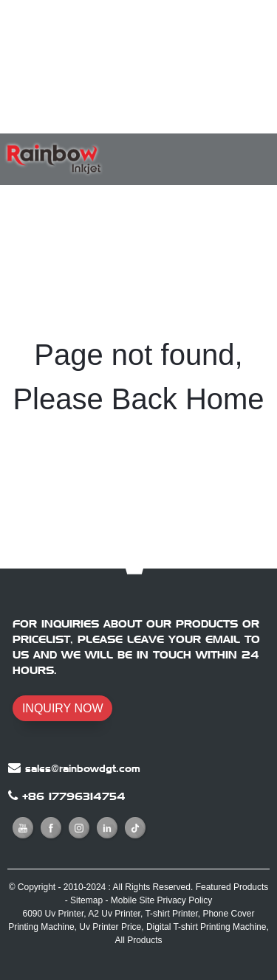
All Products (138, 940)
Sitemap (86, 900)
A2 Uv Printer (114, 914)
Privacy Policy (185, 900)
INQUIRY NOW (63, 708)
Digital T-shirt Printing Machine (206, 927)
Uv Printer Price (110, 927)
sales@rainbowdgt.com (83, 768)
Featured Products (232, 887)
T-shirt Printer (171, 914)
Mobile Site (133, 900)
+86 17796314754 (74, 796)
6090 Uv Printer (54, 914)
